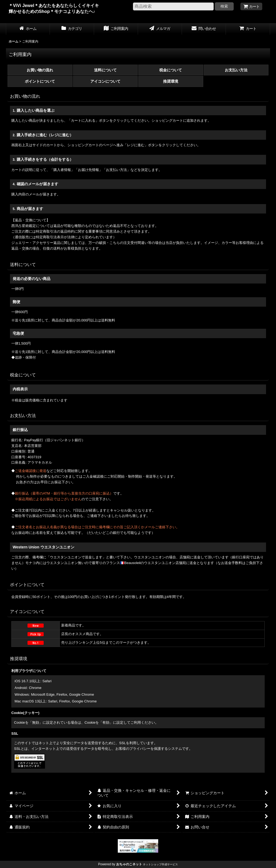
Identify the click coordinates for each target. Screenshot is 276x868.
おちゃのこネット (129, 864)
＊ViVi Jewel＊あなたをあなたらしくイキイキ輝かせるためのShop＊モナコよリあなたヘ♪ (54, 11)
